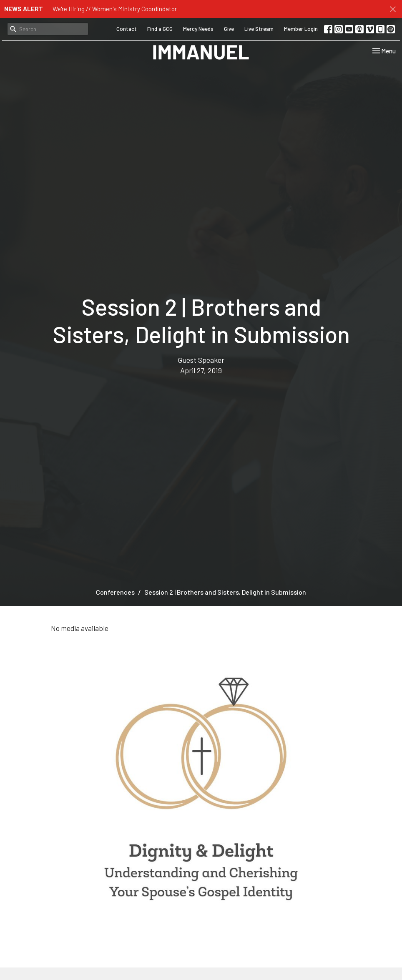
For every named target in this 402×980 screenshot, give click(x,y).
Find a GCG (160, 29)
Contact (127, 29)
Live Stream (259, 29)
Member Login (301, 29)
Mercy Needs (198, 29)
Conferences (115, 592)
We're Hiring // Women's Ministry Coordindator (115, 9)
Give (229, 29)
